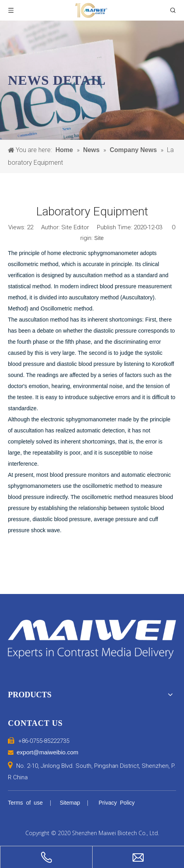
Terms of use (25, 803)
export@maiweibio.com (47, 752)
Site (99, 238)
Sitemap (70, 803)
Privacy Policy (117, 803)
